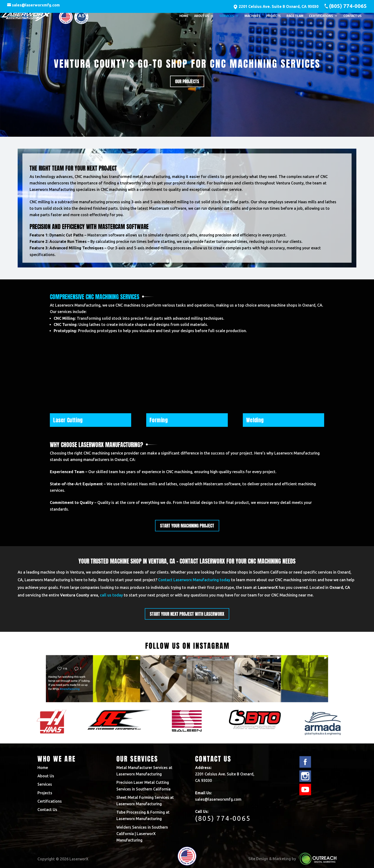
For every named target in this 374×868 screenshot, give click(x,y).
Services (227, 17)
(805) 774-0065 (348, 6)
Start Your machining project (187, 526)
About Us (202, 17)
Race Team (295, 17)
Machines (252, 17)
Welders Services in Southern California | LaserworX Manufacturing (142, 834)
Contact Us (353, 17)
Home (184, 17)
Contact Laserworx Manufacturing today (194, 580)
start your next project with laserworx (187, 614)
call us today (111, 595)
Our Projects (187, 81)
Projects (273, 17)
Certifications (321, 17)
